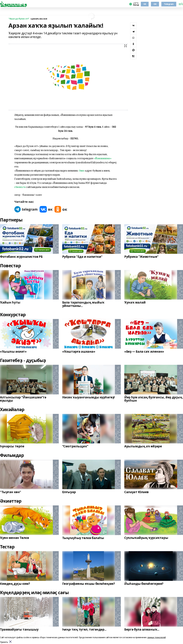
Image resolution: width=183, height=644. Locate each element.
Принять (4, 642)
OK (155, 4)
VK (145, 4)
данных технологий (157, 637)
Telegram (169, 4)
